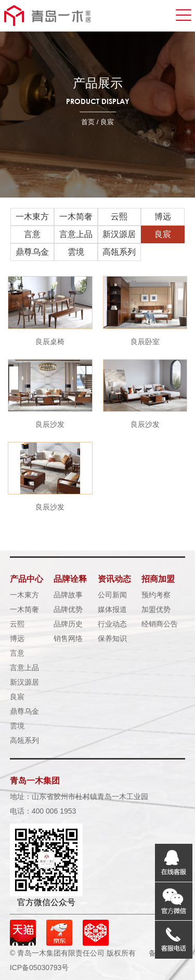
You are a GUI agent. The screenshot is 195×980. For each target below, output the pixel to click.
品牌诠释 (70, 579)
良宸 (163, 234)
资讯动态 (114, 579)
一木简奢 (76, 217)
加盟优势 (156, 609)
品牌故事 (68, 595)
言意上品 (76, 234)
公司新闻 (112, 595)
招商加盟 (158, 579)
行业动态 (112, 624)
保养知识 (112, 638)
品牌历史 (68, 624)
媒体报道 (112, 609)
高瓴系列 (119, 252)
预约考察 (156, 595)
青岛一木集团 (35, 781)
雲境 (76, 252)
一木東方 (32, 217)
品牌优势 (68, 609)
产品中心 (27, 579)
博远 (163, 217)
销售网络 (68, 638)
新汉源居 (119, 234)
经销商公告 (160, 624)
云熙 (119, 217)
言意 (32, 234)
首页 (88, 122)
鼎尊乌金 (32, 252)
